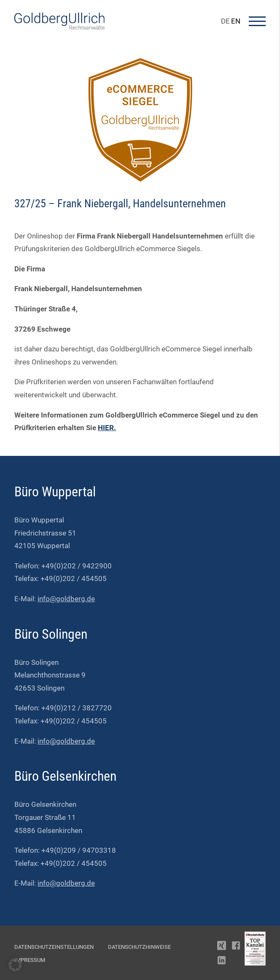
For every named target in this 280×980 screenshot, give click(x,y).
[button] (15, 965)
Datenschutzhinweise (139, 947)
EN (236, 21)
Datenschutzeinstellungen (54, 947)
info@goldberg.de (66, 599)
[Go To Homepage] (59, 27)
